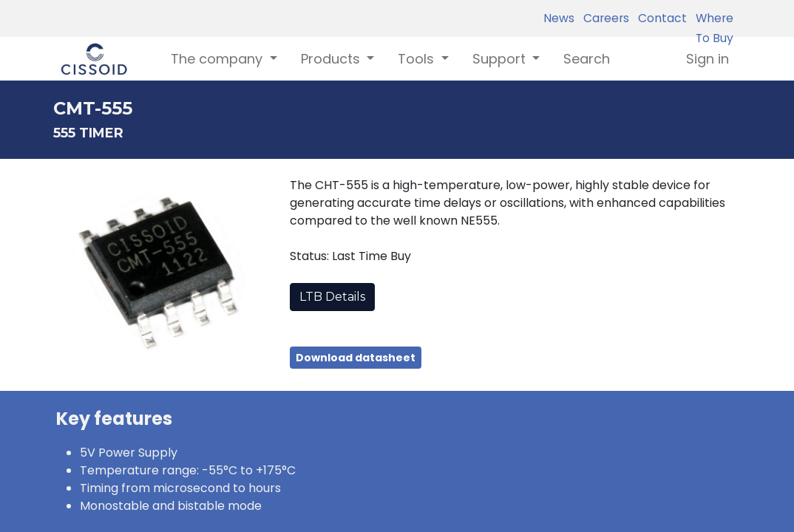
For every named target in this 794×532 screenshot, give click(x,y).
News (559, 18)
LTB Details (332, 297)
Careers (603, 18)
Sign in (708, 59)
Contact (659, 18)
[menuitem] (587, 59)
